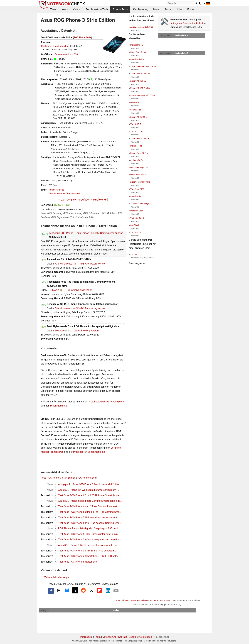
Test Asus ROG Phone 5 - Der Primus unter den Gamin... (89, 534)
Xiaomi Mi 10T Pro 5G (140, 88)
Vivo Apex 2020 (137, 189)
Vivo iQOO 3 (136, 232)
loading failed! (165, 36)
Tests (53, 9)
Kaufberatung (141, 9)
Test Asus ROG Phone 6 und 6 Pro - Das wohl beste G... (89, 506)
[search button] (196, 3)
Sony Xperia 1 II (137, 196)
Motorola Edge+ (137, 211)
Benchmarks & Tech (97, 9)
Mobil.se (60, 331)
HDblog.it (54, 290)
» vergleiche (100, 200)
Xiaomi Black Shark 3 (140, 138)
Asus (168, 600)
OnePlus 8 (135, 225)
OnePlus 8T (136, 102)
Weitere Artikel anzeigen (57, 577)
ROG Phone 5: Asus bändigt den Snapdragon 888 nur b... (89, 528)
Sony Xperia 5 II (137, 110)
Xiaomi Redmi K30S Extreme (143, 66)
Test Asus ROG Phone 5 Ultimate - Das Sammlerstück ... (89, 518)
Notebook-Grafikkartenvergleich (106, 402)
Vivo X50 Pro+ (137, 131)
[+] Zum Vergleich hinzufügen (74, 200)
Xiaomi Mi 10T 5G (138, 81)
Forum (191, 9)
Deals (156, 9)
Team (97, 637)
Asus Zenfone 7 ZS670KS (142, 27)
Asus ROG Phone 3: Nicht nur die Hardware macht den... (89, 545)
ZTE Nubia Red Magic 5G (141, 203)
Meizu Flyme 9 (137, 45)
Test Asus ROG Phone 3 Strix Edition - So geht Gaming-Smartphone (86, 233)
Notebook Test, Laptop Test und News (133, 600)
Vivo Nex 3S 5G (137, 218)
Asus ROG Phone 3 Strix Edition (58, 478)
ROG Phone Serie (83, 38)
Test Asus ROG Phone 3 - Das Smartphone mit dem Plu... (90, 540)
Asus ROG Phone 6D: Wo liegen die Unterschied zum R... (89, 490)
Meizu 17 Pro (136, 146)
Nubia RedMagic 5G (139, 167)
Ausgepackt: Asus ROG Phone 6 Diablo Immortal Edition (89, 484)
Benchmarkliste (58, 406)
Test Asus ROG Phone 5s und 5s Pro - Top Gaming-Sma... (90, 512)
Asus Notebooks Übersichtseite (64, 194)
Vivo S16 (134, 254)
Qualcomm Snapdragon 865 (55, 46)
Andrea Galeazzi (64, 264)
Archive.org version (96, 264)
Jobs (179, 9)
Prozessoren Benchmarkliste (89, 452)
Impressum (86, 637)
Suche (168, 9)
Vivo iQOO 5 (136, 124)
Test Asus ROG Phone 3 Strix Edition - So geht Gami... (88, 551)
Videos (77, 9)
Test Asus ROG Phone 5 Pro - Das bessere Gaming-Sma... (90, 523)
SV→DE (72, 331)
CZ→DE (80, 308)
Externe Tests (120, 9)
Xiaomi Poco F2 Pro (139, 153)
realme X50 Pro (137, 160)
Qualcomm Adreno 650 (66, 54)
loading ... (44, 610)
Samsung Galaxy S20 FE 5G (143, 95)
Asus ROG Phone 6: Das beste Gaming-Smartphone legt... (90, 501)
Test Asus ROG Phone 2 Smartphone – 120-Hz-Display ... (90, 556)
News (65, 9)
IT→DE (80, 264)
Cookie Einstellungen (140, 637)
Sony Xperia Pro (137, 59)
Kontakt (122, 637)
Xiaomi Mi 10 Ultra (139, 117)
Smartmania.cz (64, 308)
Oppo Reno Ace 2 (138, 175)
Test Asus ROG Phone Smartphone (78, 562)
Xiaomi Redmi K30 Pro (140, 182)
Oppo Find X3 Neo (138, 52)
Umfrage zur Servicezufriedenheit (186, 23)
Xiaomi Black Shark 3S (140, 74)
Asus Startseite (56, 190)
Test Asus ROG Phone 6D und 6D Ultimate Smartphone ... (90, 495)
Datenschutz (109, 637)
